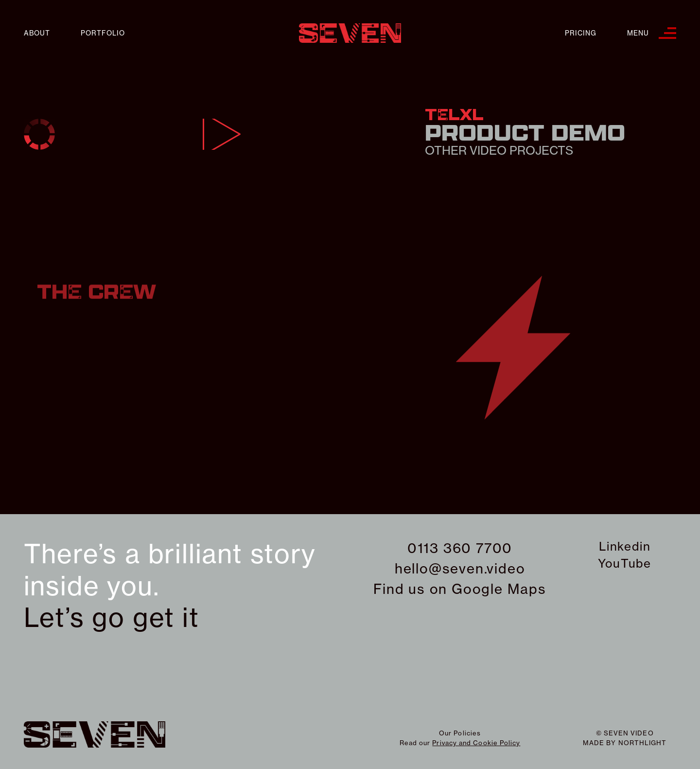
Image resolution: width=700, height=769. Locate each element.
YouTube (625, 563)
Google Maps (499, 589)
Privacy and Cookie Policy (476, 743)
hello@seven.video (460, 568)
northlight (643, 743)
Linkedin (625, 546)
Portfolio (103, 33)
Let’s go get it (112, 618)
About (37, 33)
